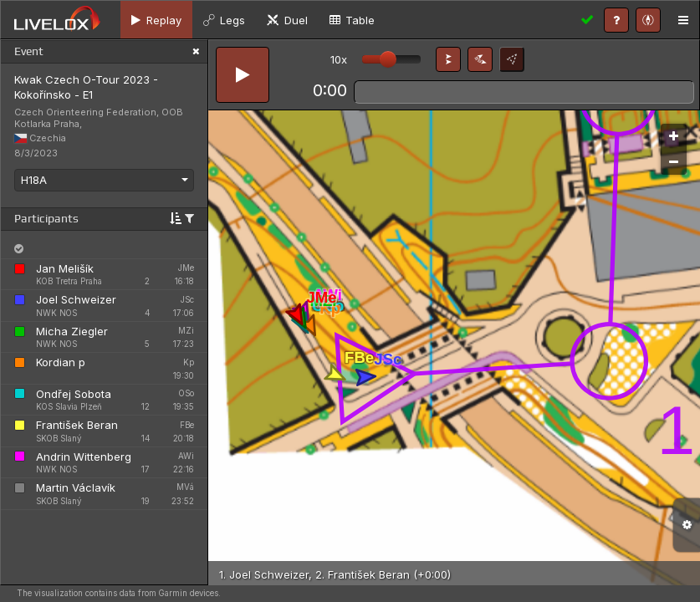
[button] (448, 59)
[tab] (156, 20)
